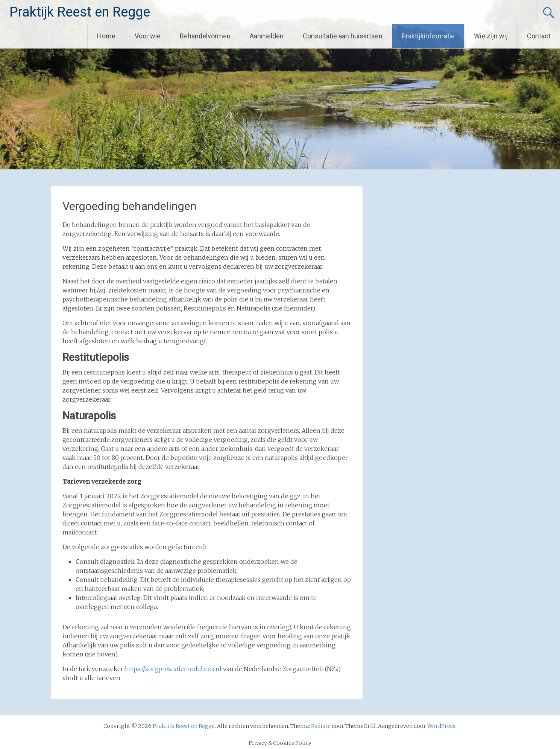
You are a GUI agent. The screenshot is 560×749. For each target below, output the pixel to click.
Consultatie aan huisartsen (343, 36)
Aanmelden (267, 36)
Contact (539, 36)
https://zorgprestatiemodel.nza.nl (173, 669)
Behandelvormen (205, 36)
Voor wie (148, 36)
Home (106, 36)
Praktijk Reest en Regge (80, 12)
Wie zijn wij (491, 36)
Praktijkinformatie (428, 36)
